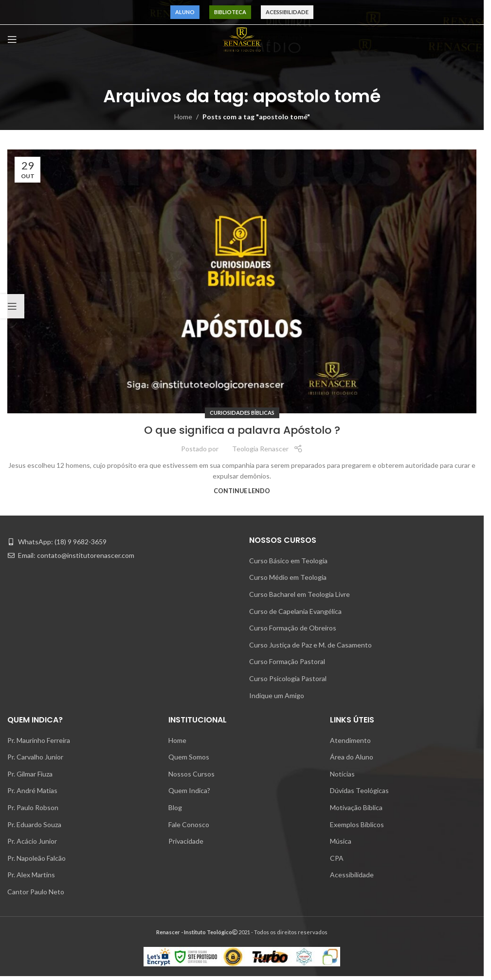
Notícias (342, 774)
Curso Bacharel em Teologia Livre (300, 594)
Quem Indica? (189, 790)
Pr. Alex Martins (31, 875)
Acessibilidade (287, 12)
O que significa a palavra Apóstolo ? (242, 430)
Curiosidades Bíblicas (242, 413)
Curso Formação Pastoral (287, 661)
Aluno (185, 12)
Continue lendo (242, 491)
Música (341, 841)
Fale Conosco (189, 824)
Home (183, 117)
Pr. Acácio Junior (32, 841)
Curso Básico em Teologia (288, 561)
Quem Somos (189, 757)
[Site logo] (242, 39)
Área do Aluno (352, 757)
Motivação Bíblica (356, 807)
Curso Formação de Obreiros (293, 628)
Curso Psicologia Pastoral (288, 678)
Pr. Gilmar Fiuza (30, 774)
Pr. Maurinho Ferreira (39, 740)
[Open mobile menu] (12, 39)
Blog (175, 807)
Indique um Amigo (277, 695)
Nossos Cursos (191, 774)
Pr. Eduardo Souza (34, 824)
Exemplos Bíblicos (357, 824)
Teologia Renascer (260, 449)
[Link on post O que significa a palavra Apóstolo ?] (242, 281)
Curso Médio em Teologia (288, 577)
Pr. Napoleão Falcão (36, 858)
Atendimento (350, 740)
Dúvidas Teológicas (359, 790)
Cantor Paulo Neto (36, 892)
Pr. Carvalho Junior (35, 757)
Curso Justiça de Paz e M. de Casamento (310, 645)
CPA (337, 858)
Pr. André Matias (32, 790)
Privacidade (186, 841)
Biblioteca (230, 12)
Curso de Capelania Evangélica (295, 611)
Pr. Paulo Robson (33, 807)
